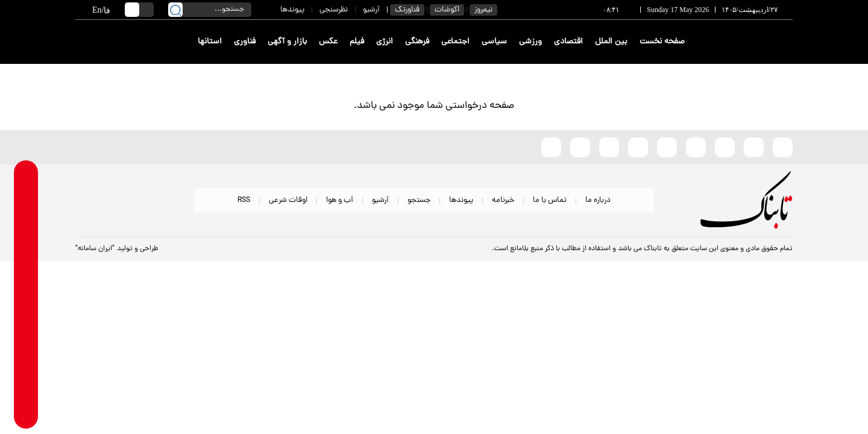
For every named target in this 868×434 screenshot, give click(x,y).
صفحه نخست (662, 42)
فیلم (357, 42)
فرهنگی (417, 42)
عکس (328, 42)
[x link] (26, 361)
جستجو (419, 200)
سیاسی (494, 42)
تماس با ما (550, 200)
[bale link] (26, 267)
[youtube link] (26, 384)
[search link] (175, 10)
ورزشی (530, 42)
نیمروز (483, 10)
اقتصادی (568, 42)
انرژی (385, 42)
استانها (210, 42)
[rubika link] (26, 196)
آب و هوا (340, 200)
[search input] (210, 10)
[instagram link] (26, 314)
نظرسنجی (334, 10)
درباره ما (598, 200)
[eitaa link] (26, 337)
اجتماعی (455, 42)
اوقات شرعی (288, 200)
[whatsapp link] (26, 220)
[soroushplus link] (26, 290)
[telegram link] (26, 243)
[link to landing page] (749, 42)
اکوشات (447, 10)
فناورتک (407, 10)
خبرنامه (503, 200)
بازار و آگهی (287, 42)
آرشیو (371, 10)
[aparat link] (26, 408)
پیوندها (292, 10)
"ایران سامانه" (95, 249)
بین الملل (611, 42)
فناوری (245, 42)
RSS (244, 200)
